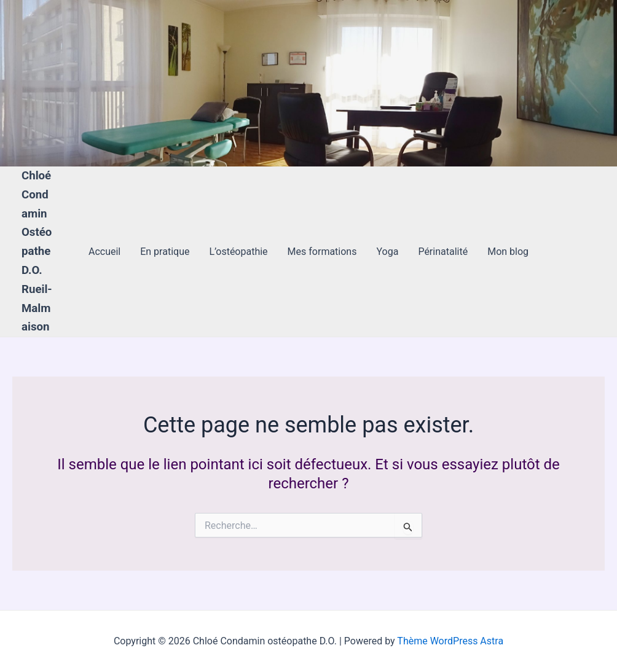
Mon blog (508, 252)
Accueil (104, 252)
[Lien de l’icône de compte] (27, 84)
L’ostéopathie (238, 252)
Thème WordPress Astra (450, 641)
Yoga (387, 252)
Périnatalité (443, 252)
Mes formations (322, 252)
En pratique (165, 252)
